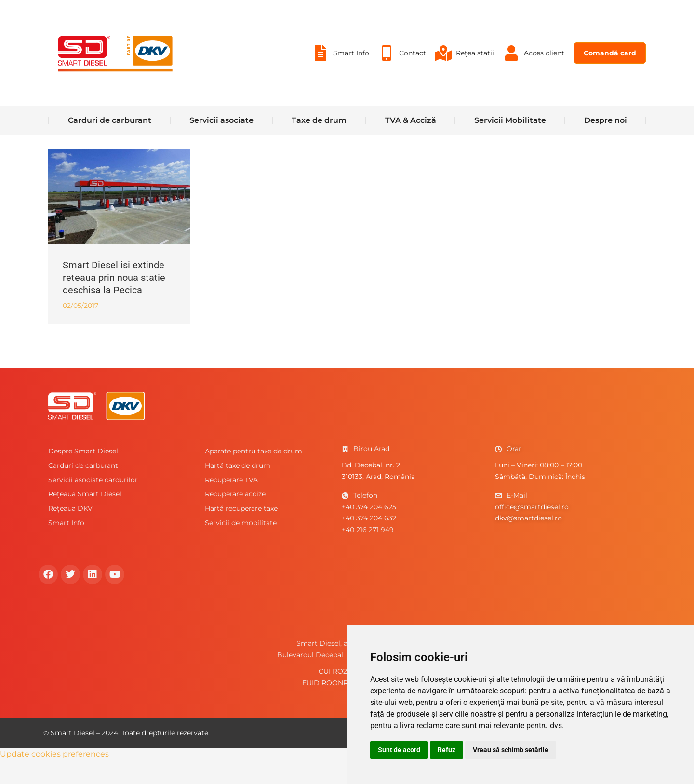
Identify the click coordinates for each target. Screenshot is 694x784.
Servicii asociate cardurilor (93, 504)
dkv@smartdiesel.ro (528, 542)
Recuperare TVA (231, 504)
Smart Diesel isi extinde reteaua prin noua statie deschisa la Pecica (114, 302)
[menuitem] (340, 77)
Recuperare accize (235, 518)
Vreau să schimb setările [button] (511, 750)
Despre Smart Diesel (83, 475)
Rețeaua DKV (70, 532)
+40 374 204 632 (369, 542)
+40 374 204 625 (369, 531)
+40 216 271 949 (368, 554)
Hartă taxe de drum (238, 490)
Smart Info (66, 547)
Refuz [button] (447, 750)
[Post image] (119, 221)
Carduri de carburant (83, 490)
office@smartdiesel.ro (532, 531)
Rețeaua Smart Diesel (85, 518)
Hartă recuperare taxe (241, 532)
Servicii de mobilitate (241, 547)
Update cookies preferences (54, 778)
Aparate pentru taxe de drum (254, 475)
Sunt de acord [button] (399, 750)
